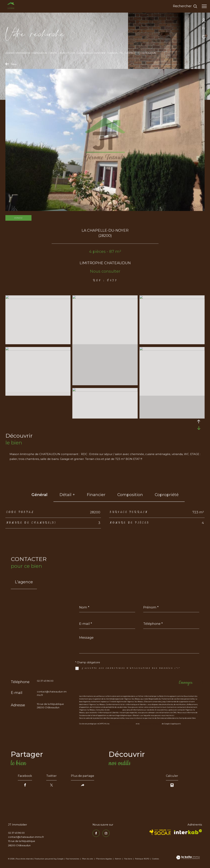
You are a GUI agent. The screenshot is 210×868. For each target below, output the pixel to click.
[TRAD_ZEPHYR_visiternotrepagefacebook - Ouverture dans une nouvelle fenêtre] (96, 833)
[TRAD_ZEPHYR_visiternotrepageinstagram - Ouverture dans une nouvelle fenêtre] (106, 833)
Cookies (155, 859)
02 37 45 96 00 (45, 681)
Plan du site (88, 859)
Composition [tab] (130, 495)
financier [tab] (96, 495)
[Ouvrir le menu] (204, 6)
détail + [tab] (67, 495)
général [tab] (39, 495)
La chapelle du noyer (92, 53)
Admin (118, 859)
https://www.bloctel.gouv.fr (186, 715)
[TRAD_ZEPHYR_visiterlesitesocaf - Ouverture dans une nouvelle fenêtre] (160, 832)
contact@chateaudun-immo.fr (26, 837)
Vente (53, 53)
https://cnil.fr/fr (116, 710)
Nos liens (128, 859)
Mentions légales (104, 859)
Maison (113, 53)
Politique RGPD (142, 859)
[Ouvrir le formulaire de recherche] (185, 6)
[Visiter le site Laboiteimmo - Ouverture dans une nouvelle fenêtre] (188, 858)
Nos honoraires (72, 859)
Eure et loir (67, 53)
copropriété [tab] (167, 495)
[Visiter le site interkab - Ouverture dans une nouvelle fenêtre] (188, 832)
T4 (121, 53)
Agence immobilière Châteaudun (26, 53)
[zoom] (38, 298)
